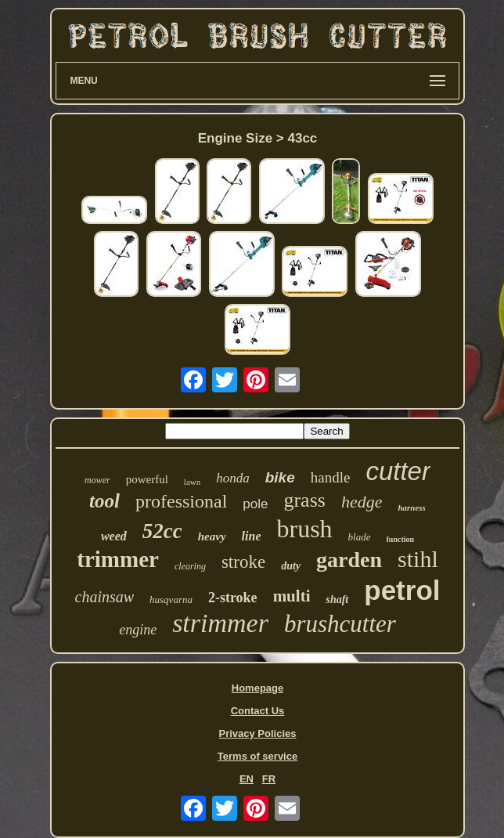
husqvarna (171, 600)
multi (292, 596)
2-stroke (233, 598)
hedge (362, 502)
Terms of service (257, 756)
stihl (418, 559)
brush (305, 529)
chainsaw (105, 597)
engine (138, 630)
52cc (162, 531)
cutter (398, 471)
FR (269, 779)
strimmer (220, 623)
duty (291, 566)
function (401, 539)
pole (255, 504)
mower (97, 480)
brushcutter (340, 624)
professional (181, 501)
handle (331, 477)
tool (104, 501)
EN (247, 779)
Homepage (257, 688)
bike (280, 477)
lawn (192, 482)
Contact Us (258, 711)
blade (360, 537)
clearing (190, 566)
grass (304, 500)
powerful (147, 479)
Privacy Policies (257, 733)
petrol (402, 590)
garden (349, 560)
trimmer (118, 559)
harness (411, 507)
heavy (212, 536)
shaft (337, 600)
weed (114, 536)
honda (233, 478)
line (252, 536)
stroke (243, 562)
